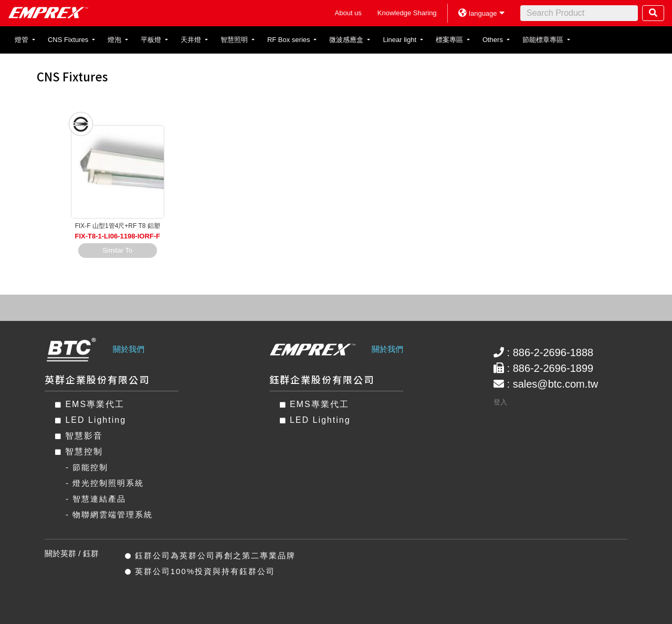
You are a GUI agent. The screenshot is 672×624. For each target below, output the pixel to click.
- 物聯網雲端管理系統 (109, 514)
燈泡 (115, 40)
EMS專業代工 (90, 404)
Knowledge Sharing (407, 13)
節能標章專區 (544, 40)
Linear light (400, 40)
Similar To (117, 250)
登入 (500, 402)
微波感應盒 (347, 40)
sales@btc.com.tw (556, 384)
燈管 (23, 40)
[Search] (579, 13)
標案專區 (450, 40)
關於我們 (129, 349)
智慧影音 (79, 436)
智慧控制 (79, 451)
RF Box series (290, 40)
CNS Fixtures (69, 40)
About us (348, 13)
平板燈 (152, 40)
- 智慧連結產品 (96, 499)
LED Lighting (91, 420)
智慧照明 (235, 40)
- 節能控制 (87, 467)
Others (494, 40)
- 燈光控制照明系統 (105, 483)
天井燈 (192, 40)
